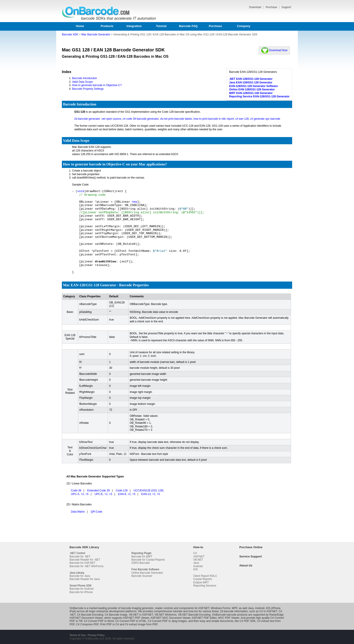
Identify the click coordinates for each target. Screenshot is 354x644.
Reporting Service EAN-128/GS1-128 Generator (259, 96)
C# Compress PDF (87, 624)
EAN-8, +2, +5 (127, 494)
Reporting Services (205, 586)
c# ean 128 (242, 119)
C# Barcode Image (116, 615)
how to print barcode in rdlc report (214, 119)
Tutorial (161, 26)
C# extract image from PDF (141, 624)
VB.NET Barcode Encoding (194, 615)
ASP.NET (199, 557)
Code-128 (122, 490)
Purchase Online (251, 547)
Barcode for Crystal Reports (148, 560)
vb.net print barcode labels (176, 119)
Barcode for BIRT (142, 557)
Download (255, 7)
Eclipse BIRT (201, 582)
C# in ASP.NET (268, 611)
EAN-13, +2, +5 (151, 494)
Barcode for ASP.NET (83, 563)
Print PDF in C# (109, 624)
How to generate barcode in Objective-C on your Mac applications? (115, 164)
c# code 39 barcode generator (141, 119)
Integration (134, 26)
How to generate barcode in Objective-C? (97, 85)
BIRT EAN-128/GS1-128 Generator (251, 93)
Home (80, 26)
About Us (246, 565)
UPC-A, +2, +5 (80, 494)
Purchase (272, 7)
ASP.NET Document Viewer (86, 618)
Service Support (251, 556)
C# (195, 553)
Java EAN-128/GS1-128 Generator (251, 83)
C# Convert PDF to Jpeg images (167, 621)
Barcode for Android (82, 589)
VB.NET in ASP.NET (141, 615)
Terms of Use (78, 635)
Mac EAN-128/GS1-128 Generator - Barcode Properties (106, 285)
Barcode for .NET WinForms (86, 566)
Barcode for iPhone (81, 592)
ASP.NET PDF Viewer (136, 618)
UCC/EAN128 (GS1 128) (149, 490)
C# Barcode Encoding (90, 615)
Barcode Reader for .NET (85, 560)
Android (198, 566)
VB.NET (198, 560)
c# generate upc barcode (265, 119)
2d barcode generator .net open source (98, 119)
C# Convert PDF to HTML (131, 621)
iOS (196, 569)
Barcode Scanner (142, 576)
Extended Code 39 (99, 490)
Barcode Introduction (85, 78)
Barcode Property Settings (88, 89)
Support (286, 7)
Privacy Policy (96, 635)
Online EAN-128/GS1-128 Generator (252, 89)
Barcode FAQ (188, 26)
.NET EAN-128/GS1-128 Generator (251, 79)
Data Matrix (78, 512)
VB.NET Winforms (165, 615)
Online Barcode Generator (147, 573)
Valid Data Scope (82, 82)
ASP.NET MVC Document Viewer (170, 618)
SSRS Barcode (141, 563)
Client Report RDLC (205, 576)
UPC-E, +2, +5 (103, 494)
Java (196, 563)
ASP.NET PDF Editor (204, 618)
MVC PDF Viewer (229, 618)
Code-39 (76, 490)
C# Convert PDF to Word (99, 621)
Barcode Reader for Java (85, 579)
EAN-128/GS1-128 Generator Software (253, 86)
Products (107, 26)
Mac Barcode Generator (96, 34)
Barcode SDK (70, 34)
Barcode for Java (80, 576)
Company (243, 26)
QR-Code (97, 512)
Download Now (274, 50)
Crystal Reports (203, 579)
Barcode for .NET (80, 557)
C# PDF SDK (248, 621)
